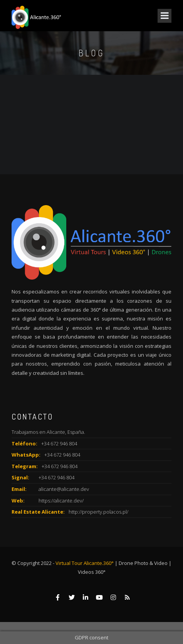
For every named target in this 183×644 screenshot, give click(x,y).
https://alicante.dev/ (61, 501)
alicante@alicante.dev (64, 489)
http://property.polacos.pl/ (98, 512)
